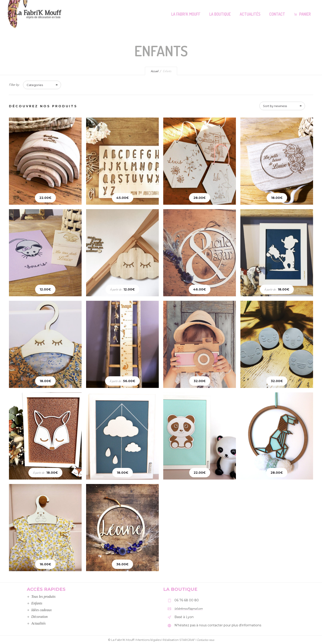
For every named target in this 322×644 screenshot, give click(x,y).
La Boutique (220, 14)
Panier (302, 14)
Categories (35, 85)
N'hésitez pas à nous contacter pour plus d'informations (218, 625)
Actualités (250, 14)
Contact (277, 14)
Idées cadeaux (41, 610)
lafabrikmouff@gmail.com (189, 608)
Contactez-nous (206, 640)
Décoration (39, 617)
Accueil (155, 71)
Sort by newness (275, 106)
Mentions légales (148, 640)
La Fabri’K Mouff (186, 14)
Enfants (37, 603)
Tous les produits (43, 597)
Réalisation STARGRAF (179, 640)
